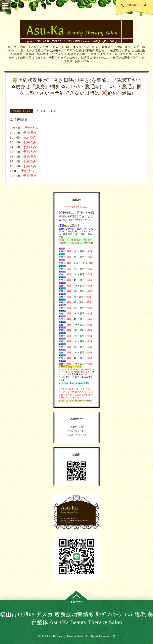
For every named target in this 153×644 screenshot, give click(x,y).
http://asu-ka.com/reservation (75, 401)
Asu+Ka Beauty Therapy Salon (65, 636)
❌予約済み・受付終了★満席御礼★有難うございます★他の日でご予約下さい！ (76, 216)
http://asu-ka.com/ (69, 383)
